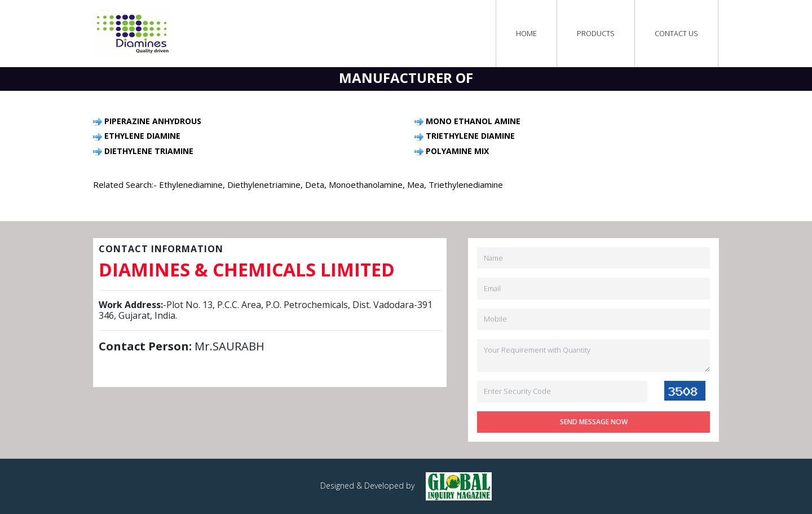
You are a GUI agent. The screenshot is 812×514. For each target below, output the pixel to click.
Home (527, 33)
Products (596, 33)
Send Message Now (594, 422)
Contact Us (676, 33)
